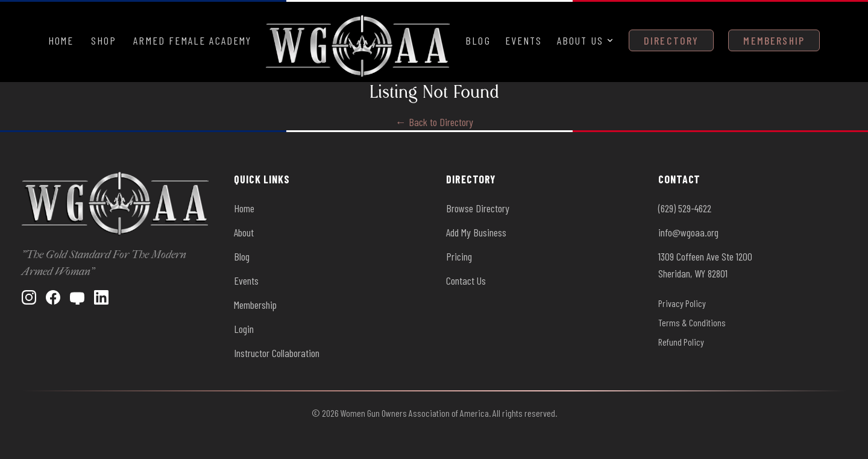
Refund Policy (681, 342)
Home (61, 40)
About (244, 232)
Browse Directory (478, 208)
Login (244, 329)
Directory (671, 40)
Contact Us (466, 280)
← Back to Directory (434, 122)
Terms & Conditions (692, 322)
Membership (774, 40)
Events (524, 40)
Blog (478, 40)
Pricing (459, 256)
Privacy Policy (682, 303)
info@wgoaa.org (688, 232)
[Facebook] (53, 297)
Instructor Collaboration (277, 353)
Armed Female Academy (192, 40)
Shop (104, 40)
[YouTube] (77, 297)
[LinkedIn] (101, 297)
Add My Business (476, 232)
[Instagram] (29, 297)
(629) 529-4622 (685, 208)
